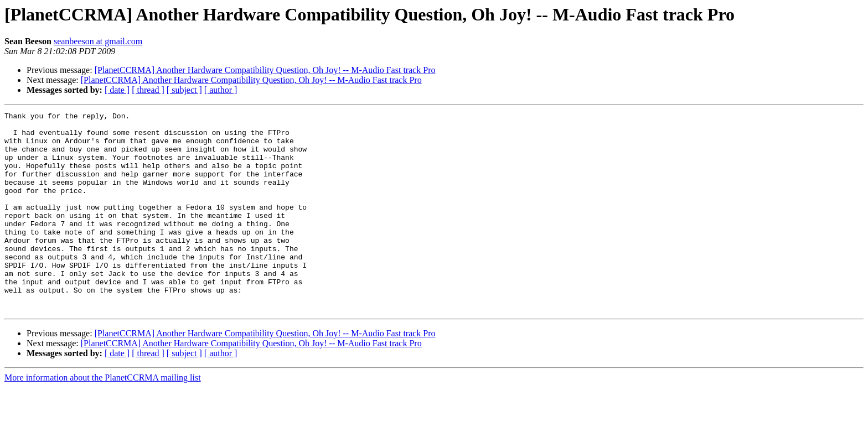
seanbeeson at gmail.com (98, 41)
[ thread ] (148, 90)
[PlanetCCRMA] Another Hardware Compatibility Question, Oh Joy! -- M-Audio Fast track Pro (265, 70)
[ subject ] (184, 90)
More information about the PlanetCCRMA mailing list (103, 417)
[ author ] (221, 90)
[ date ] (117, 90)
